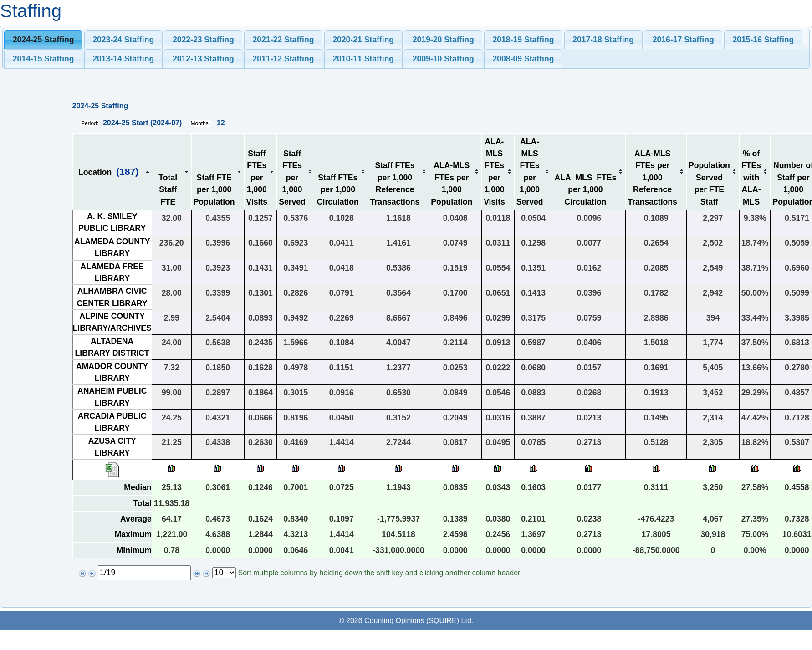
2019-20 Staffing (443, 40)
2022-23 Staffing (203, 40)
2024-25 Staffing (43, 40)
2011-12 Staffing (283, 59)
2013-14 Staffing (123, 59)
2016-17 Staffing (683, 40)
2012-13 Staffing (203, 59)
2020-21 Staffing (363, 40)
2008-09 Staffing (523, 59)
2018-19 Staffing (523, 40)
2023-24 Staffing (123, 40)
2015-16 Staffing (763, 40)
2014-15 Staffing (43, 59)
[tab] (43, 40)
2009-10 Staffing (443, 59)
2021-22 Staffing (283, 40)
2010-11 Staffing (363, 59)
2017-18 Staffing (603, 40)
